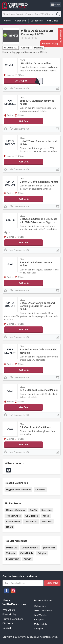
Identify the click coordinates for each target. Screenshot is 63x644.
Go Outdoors (32, 516)
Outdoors (40, 490)
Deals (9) (39, 48)
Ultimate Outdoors (16, 510)
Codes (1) (26, 48)
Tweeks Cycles (13, 516)
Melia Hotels (27, 553)
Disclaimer (8, 623)
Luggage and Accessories (24, 52)
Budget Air (47, 510)
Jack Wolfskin (49, 548)
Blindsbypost (13, 559)
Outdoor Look (13, 521)
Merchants (20, 21)
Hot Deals (52, 21)
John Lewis (47, 521)
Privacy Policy (9, 614)
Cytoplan (42, 553)
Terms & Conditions (13, 619)
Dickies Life (12, 548)
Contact (7, 628)
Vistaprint (11, 553)
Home (7, 21)
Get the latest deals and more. (20, 576)
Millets (46, 516)
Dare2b (33, 510)
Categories (37, 21)
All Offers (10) (11, 48)
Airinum (27, 559)
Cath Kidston (31, 521)
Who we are (9, 610)
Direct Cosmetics (30, 548)
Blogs (56, 5)
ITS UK (9, 527)
